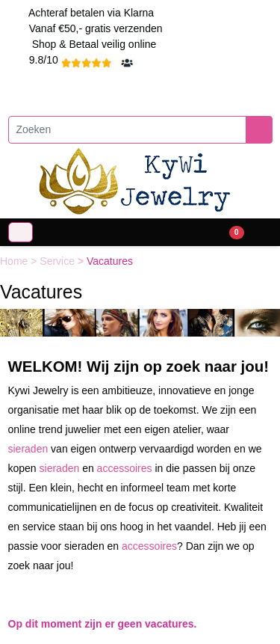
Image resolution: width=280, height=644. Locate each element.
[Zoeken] (127, 130)
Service (59, 261)
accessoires (125, 468)
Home (15, 261)
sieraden (28, 449)
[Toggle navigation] (21, 232)
